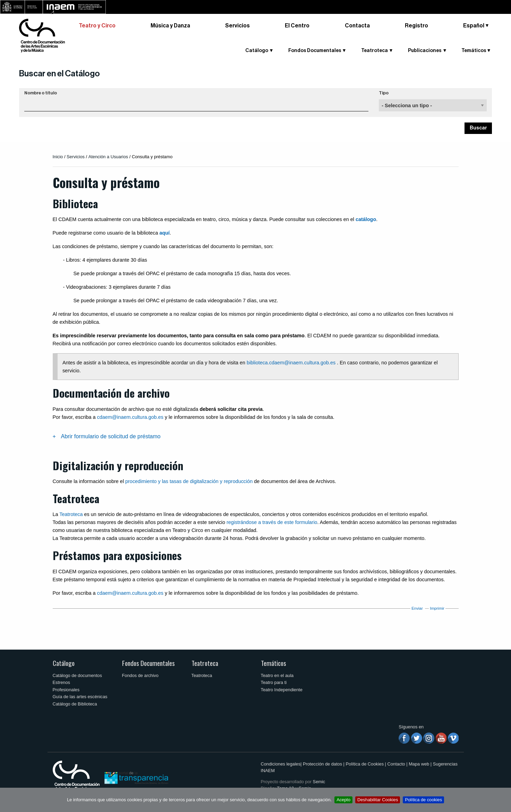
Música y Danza (170, 26)
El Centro (297, 26)
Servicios (237, 26)
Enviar (417, 608)
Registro (416, 26)
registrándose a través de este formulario (272, 522)
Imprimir (437, 608)
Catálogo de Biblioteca (75, 704)
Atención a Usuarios (108, 157)
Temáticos (474, 51)
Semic (319, 782)
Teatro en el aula (277, 675)
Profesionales (66, 690)
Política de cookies (423, 800)
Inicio (58, 157)
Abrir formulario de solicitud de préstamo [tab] (111, 436)
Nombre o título (41, 93)
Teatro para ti (274, 682)
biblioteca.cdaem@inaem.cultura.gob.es (291, 363)
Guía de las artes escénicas (80, 697)
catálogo (366, 219)
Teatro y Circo (97, 26)
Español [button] (474, 26)
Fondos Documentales (315, 51)
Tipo (384, 93)
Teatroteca (374, 51)
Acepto (343, 800)
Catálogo (257, 51)
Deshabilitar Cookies (378, 800)
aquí (164, 233)
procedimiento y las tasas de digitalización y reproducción (189, 481)
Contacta (357, 26)
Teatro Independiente (282, 690)
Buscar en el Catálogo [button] (59, 74)
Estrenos (62, 682)
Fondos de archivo (140, 675)
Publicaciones (425, 51)
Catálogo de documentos (77, 675)
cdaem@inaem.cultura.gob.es (130, 417)
